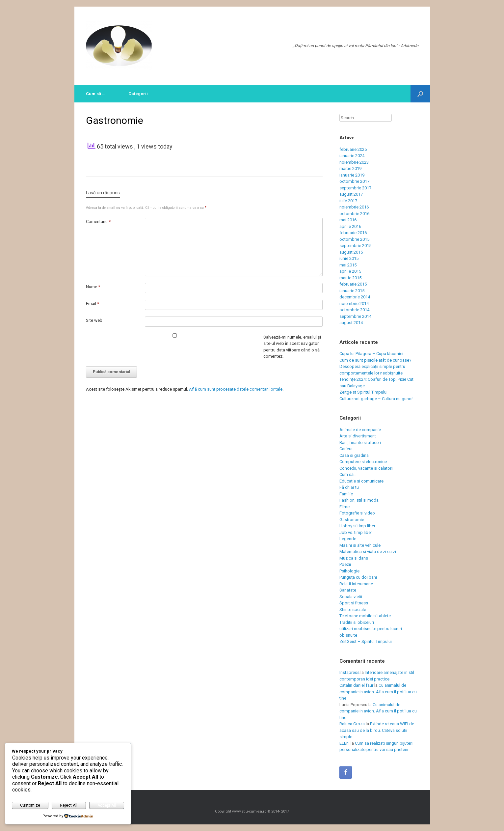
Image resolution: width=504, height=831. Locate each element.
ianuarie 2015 (352, 291)
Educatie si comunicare (361, 481)
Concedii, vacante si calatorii (366, 468)
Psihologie (349, 571)
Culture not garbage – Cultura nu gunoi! (376, 399)
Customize (30, 805)
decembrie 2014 (355, 297)
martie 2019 (350, 168)
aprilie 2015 (350, 271)
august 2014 (351, 323)
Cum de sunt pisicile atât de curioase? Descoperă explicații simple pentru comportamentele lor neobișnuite (375, 367)
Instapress (349, 672)
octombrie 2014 (354, 310)
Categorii (138, 94)
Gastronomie (352, 520)
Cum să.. (347, 474)
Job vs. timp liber (356, 532)
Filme (345, 507)
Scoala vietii (351, 597)
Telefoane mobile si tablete (365, 616)
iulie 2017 (348, 201)
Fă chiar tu (349, 487)
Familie (346, 494)
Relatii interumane (356, 584)
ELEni (345, 743)
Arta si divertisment (358, 436)
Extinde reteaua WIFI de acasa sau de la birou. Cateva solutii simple (377, 730)
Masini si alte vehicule (360, 545)
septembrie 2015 (355, 246)
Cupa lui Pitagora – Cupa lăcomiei (371, 354)
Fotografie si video (357, 513)
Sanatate (348, 590)
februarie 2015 (353, 284)
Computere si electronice (363, 462)
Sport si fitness (354, 603)
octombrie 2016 (354, 214)
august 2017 (351, 194)
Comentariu (98, 222)
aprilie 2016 (350, 226)
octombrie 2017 (354, 181)
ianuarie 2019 (352, 175)
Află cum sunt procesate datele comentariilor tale (236, 389)
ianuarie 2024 (352, 156)
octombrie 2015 (354, 239)
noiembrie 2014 (354, 304)
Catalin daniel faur (356, 685)
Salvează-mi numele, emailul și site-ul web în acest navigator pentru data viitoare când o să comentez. (292, 347)
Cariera (346, 449)
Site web (94, 320)
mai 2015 (348, 265)
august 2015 (351, 252)
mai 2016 (348, 220)
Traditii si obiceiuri (357, 622)
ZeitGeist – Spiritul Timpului (366, 641)
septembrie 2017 (355, 188)
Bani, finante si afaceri (360, 443)
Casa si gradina (354, 455)
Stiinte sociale (353, 609)
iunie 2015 (349, 258)
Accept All (107, 805)
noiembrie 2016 (354, 207)
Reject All (69, 805)
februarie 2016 (353, 233)
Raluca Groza (352, 724)
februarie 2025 (353, 149)
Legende (348, 539)
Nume (93, 287)
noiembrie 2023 (354, 162)
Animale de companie (360, 430)
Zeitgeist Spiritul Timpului (363, 392)
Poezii (345, 564)
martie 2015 (350, 278)
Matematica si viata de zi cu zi (368, 552)
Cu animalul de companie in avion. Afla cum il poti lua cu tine (378, 692)
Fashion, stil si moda (359, 500)
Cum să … (96, 94)
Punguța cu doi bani (358, 577)
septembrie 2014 (355, 316)
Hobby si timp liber (357, 526)
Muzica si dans (354, 558)
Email (93, 304)
